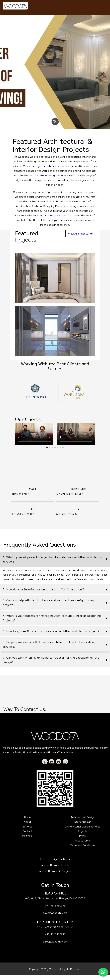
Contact (27, 836)
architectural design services (50, 220)
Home (27, 822)
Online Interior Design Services (82, 831)
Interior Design (82, 826)
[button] (47, 452)
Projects (83, 836)
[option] (35, 397)
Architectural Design (83, 822)
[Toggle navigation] (103, 5)
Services (27, 831)
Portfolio (27, 840)
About (28, 826)
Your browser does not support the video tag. (34, 439)
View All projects (79, 238)
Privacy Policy (82, 845)
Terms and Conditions (83, 850)
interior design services (53, 180)
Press (82, 840)
